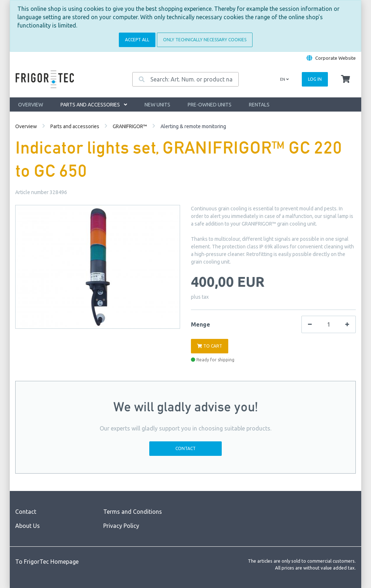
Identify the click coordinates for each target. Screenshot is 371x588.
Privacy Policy (121, 526)
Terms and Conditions (133, 512)
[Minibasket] (345, 79)
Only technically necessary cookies (205, 40)
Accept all (137, 40)
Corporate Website (335, 58)
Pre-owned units (210, 105)
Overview (31, 105)
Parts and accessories (94, 105)
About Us (28, 526)
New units (157, 105)
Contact (185, 448)
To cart (210, 346)
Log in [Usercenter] (315, 79)
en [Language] (284, 79)
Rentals (259, 105)
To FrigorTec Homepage (47, 562)
